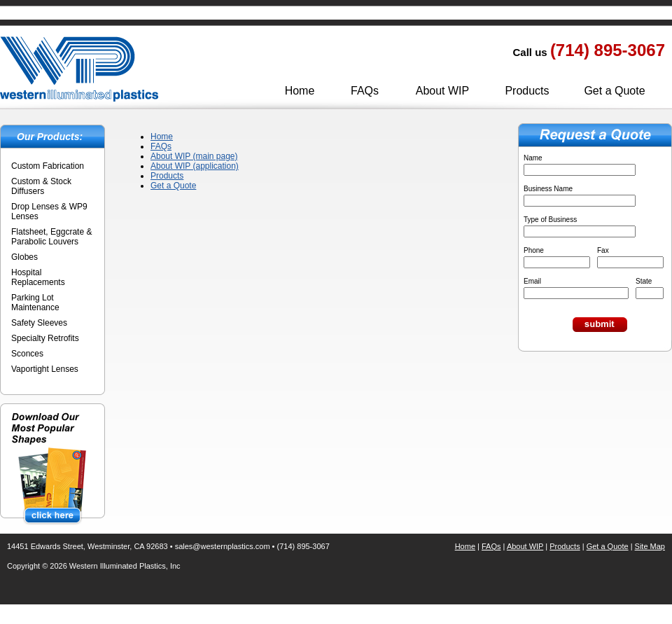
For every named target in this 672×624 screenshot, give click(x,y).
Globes (24, 257)
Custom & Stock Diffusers (41, 186)
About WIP (442, 91)
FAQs (365, 91)
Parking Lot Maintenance (35, 303)
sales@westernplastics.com (223, 546)
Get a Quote (614, 91)
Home (300, 91)
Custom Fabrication (48, 166)
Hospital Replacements (38, 277)
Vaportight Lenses (45, 369)
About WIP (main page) (194, 156)
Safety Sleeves (39, 323)
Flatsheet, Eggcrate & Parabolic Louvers (51, 237)
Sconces (27, 354)
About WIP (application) (195, 166)
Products (527, 91)
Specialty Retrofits (45, 338)
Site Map (650, 546)
